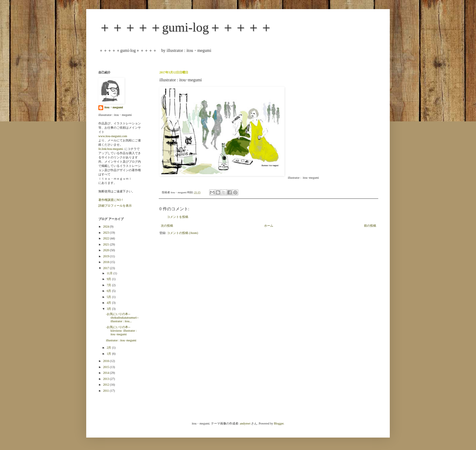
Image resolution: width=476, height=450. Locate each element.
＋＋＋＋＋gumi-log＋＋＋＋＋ (185, 27)
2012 (106, 385)
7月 (109, 285)
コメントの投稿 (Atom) (182, 233)
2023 (106, 233)
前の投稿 (370, 226)
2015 (106, 367)
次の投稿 (167, 226)
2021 (106, 244)
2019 (106, 256)
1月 (109, 354)
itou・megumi (114, 107)
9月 (109, 279)
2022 (106, 238)
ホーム (269, 226)
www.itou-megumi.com (113, 136)
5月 (109, 297)
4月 (109, 303)
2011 (106, 391)
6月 (109, 291)
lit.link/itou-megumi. (111, 149)
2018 (106, 262)
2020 (106, 250)
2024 (106, 227)
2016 (106, 361)
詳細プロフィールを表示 (115, 206)
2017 (106, 268)
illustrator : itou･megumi (121, 340)
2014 (106, 373)
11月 (110, 273)
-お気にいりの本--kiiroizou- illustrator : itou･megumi (121, 331)
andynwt (245, 423)
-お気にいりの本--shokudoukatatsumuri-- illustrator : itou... (122, 318)
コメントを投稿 (178, 217)
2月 (109, 348)
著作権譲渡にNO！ (111, 200)
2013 (106, 379)
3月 (109, 309)
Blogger (279, 423)
